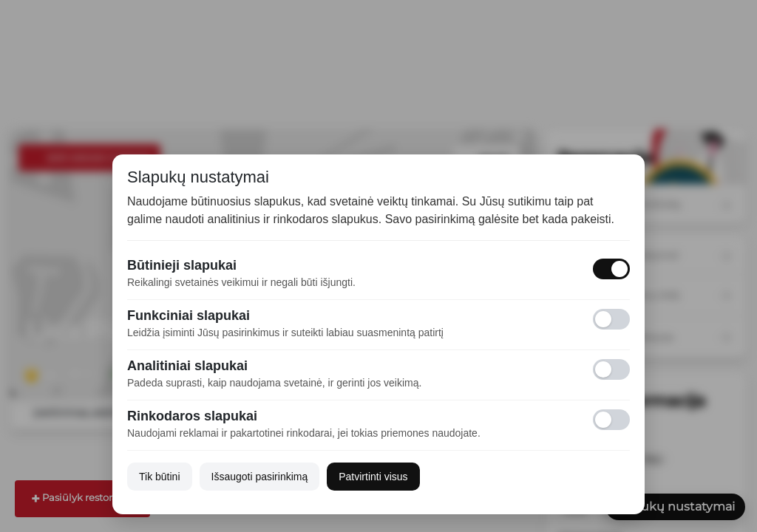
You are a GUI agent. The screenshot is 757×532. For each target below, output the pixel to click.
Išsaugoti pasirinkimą (260, 477)
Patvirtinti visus (373, 477)
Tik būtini (160, 477)
